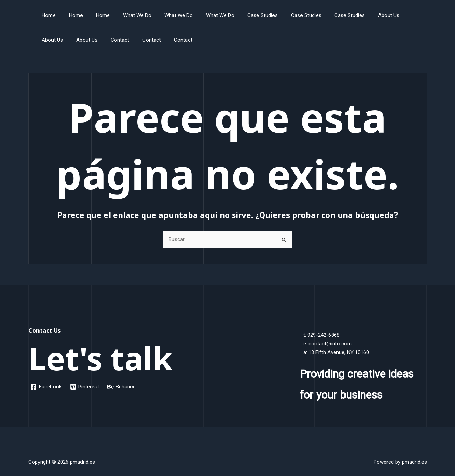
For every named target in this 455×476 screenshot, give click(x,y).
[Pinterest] (84, 387)
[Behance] (122, 387)
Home (48, 15)
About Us (364, 15)
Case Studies (246, 15)
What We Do (128, 15)
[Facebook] (46, 387)
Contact (82, 40)
